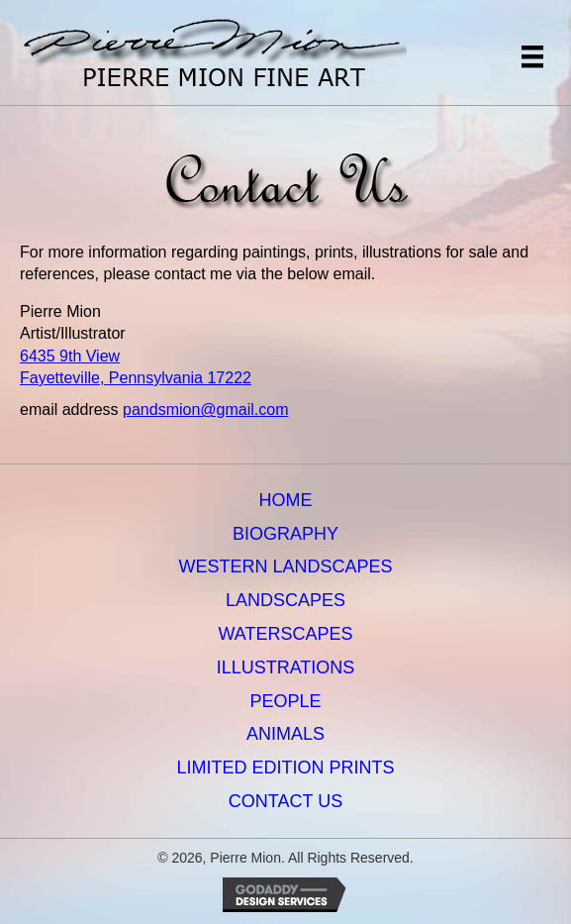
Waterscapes (285, 634)
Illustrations (286, 667)
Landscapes (285, 600)
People (285, 701)
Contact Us (285, 801)
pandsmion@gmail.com (205, 410)
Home (286, 500)
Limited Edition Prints (285, 768)
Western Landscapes (285, 566)
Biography (285, 534)
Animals (285, 734)
